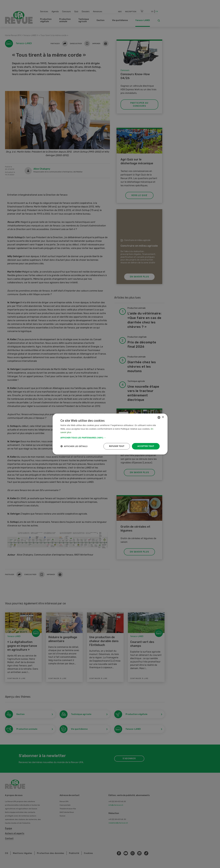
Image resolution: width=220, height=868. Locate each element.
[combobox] (159, 417)
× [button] (163, 417)
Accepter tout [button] (146, 446)
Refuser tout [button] (117, 446)
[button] (110, 438)
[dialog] (110, 434)
